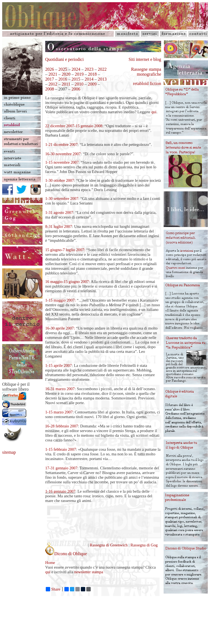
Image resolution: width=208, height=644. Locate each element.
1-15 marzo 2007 (59, 412)
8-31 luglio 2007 (59, 226)
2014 (89, 79)
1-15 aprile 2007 (59, 365)
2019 (79, 74)
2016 (63, 79)
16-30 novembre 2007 (63, 154)
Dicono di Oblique (66, 554)
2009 (92, 84)
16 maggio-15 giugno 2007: (68, 282)
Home (50, 563)
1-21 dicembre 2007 (61, 144)
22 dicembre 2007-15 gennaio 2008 (74, 126)
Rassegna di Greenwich (109, 545)
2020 (66, 74)
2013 (102, 79)
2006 (76, 89)
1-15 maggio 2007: (61, 300)
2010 (79, 84)
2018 (92, 74)
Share (53, 589)
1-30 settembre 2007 (62, 198)
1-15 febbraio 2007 (61, 449)
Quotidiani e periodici (64, 59)
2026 (50, 69)
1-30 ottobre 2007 (60, 180)
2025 (63, 69)
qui (154, 112)
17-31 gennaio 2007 (61, 468)
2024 (76, 69)
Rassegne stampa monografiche (146, 72)
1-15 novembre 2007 (62, 162)
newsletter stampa (89, 572)
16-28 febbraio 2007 (62, 426)
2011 (66, 84)
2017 (50, 79)
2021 (53, 74)
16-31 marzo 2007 (60, 389)
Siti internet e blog (145, 59)
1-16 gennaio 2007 (60, 491)
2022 (102, 69)
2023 (89, 69)
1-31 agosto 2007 (59, 212)
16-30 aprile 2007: (60, 328)
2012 (53, 84)
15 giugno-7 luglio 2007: (65, 250)
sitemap (9, 452)
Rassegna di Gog (144, 545)
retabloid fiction (147, 83)
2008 (50, 89)
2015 (76, 79)
